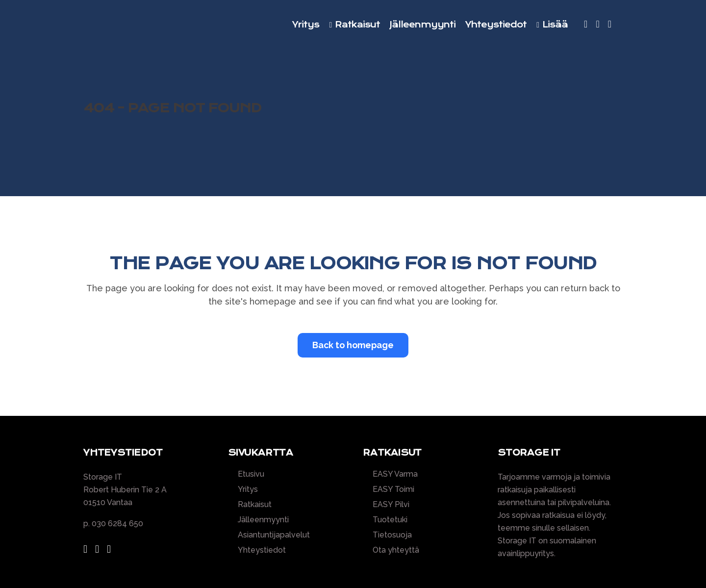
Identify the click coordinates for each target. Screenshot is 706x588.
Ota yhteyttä (396, 550)
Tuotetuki (390, 520)
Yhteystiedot (262, 550)
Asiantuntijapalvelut (274, 535)
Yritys (248, 489)
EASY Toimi (393, 489)
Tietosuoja (392, 535)
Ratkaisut (255, 505)
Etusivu (251, 474)
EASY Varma (395, 474)
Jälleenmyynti (263, 520)
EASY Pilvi (391, 505)
